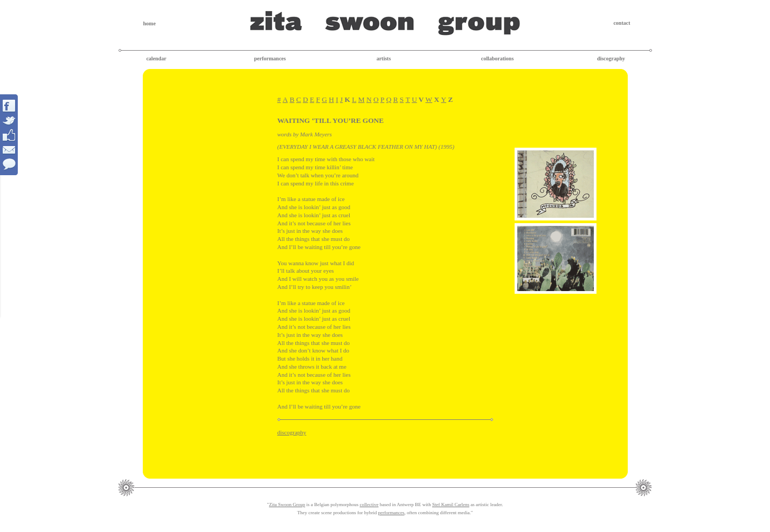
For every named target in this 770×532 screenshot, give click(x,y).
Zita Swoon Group (287, 505)
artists (384, 58)
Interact (9, 135)
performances (270, 58)
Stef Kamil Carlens (451, 505)
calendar (156, 58)
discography (611, 58)
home (150, 23)
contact (622, 23)
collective (369, 505)
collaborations (498, 58)
